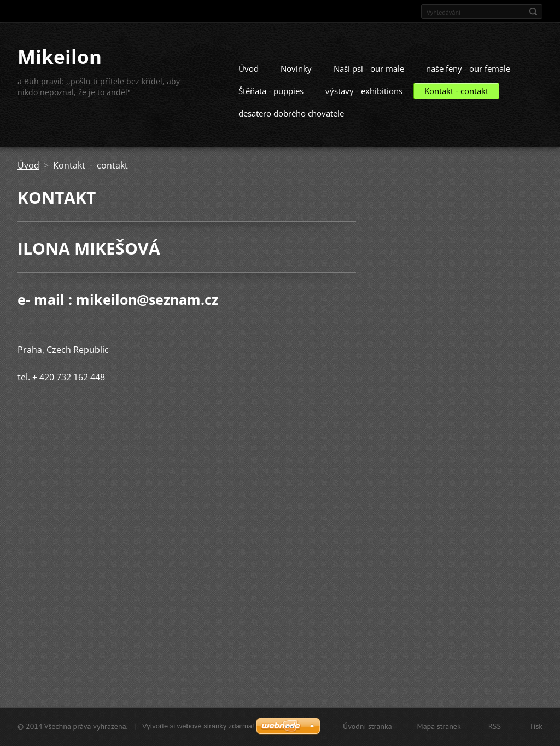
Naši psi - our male (369, 79)
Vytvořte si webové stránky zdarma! (198, 726)
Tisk (536, 726)
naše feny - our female (468, 79)
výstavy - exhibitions (364, 102)
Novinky (296, 79)
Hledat (533, 11)
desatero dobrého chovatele (291, 124)
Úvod (249, 79)
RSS (495, 726)
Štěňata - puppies (271, 102)
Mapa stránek (439, 726)
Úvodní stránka (367, 726)
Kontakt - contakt (456, 102)
